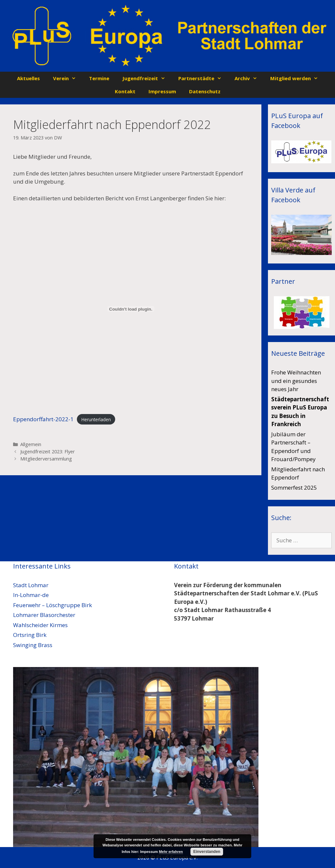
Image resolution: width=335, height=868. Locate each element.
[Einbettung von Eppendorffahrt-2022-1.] (131, 309)
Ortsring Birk (30, 635)
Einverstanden (207, 852)
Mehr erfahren (171, 852)
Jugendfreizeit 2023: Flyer (48, 452)
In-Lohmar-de (31, 595)
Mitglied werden (297, 78)
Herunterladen (96, 419)
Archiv (249, 78)
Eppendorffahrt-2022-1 (43, 419)
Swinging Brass (33, 645)
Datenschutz (205, 91)
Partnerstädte (203, 78)
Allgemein (31, 444)
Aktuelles (28, 78)
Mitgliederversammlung (46, 459)
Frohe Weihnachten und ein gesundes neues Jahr (296, 381)
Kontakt (125, 91)
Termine (99, 78)
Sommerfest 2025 (294, 488)
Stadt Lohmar (31, 585)
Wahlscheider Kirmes (40, 625)
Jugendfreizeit (147, 78)
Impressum (162, 91)
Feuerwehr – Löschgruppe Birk (53, 605)
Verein (68, 78)
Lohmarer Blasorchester (44, 615)
